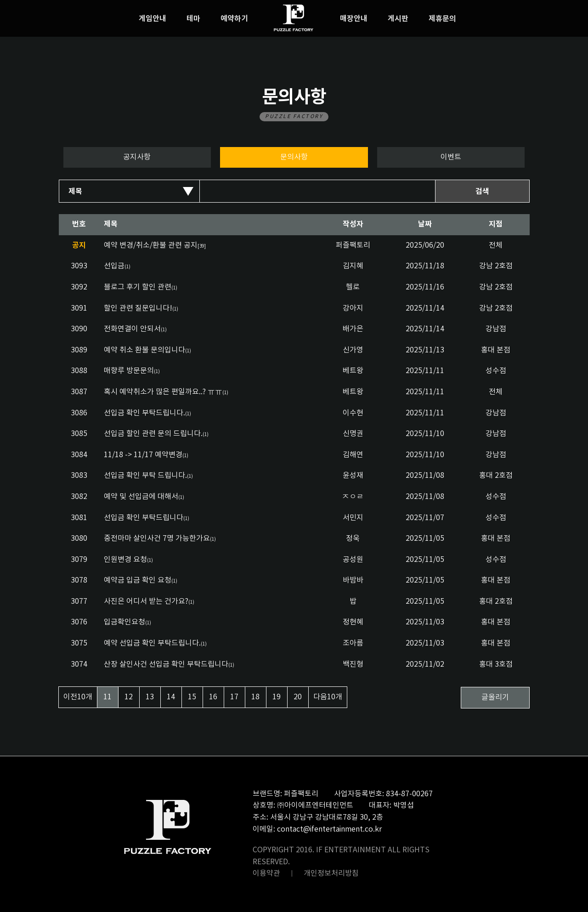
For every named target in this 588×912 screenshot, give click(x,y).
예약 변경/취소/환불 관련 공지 (155, 245)
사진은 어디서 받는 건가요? (146, 601)
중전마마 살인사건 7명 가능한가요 (157, 538)
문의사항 (294, 157)
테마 (193, 19)
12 (129, 697)
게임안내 (153, 19)
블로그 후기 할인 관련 (138, 287)
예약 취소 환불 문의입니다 (144, 350)
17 (234, 697)
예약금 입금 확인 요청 (138, 580)
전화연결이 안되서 (132, 329)
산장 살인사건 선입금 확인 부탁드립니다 (166, 664)
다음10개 (328, 697)
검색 (482, 192)
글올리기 (495, 697)
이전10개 (78, 697)
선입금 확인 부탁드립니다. (144, 413)
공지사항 (137, 157)
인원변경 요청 (125, 560)
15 (192, 697)
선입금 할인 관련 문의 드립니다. (153, 434)
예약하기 (234, 19)
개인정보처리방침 (331, 873)
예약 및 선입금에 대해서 (141, 497)
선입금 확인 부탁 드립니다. (145, 476)
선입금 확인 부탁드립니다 (144, 518)
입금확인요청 (124, 622)
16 (213, 697)
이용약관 (266, 873)
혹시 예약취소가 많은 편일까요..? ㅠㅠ (163, 392)
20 (298, 697)
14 (171, 697)
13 (150, 697)
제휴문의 (442, 19)
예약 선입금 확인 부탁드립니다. (152, 643)
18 (255, 697)
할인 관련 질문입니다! (138, 308)
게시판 (398, 19)
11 (107, 697)
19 (277, 697)
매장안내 (354, 19)
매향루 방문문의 (129, 371)
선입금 (114, 266)
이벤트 (451, 157)
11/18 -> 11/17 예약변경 (143, 455)
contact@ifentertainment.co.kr (329, 829)
